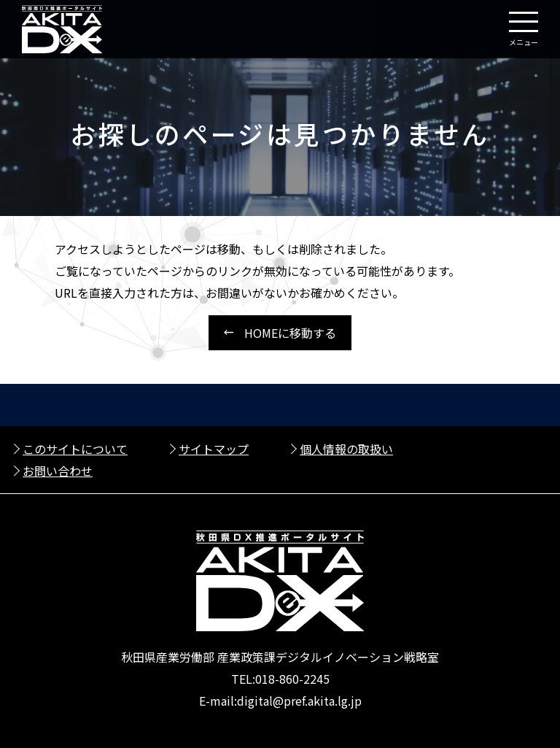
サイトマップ (214, 449)
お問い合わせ (58, 471)
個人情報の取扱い (346, 449)
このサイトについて (75, 449)
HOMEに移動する (290, 333)
